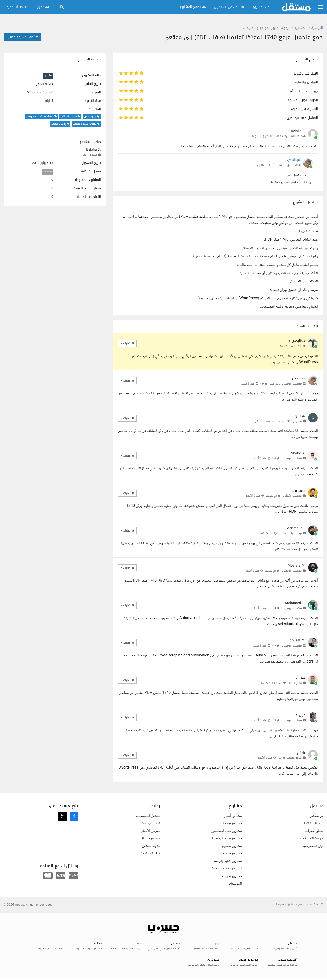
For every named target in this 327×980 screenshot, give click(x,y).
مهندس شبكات (292, 496)
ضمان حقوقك (314, 831)
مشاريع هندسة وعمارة (227, 839)
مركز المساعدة (150, 854)
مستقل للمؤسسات (148, 816)
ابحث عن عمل (151, 823)
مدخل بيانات (294, 758)
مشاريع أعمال (232, 816)
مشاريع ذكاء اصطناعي (226, 831)
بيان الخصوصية (313, 846)
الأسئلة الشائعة (314, 823)
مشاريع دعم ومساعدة (227, 869)
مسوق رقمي (89, 155)
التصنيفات (235, 884)
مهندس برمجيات (292, 458)
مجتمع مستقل (150, 839)
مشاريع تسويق (232, 854)
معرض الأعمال (150, 831)
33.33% (47, 172)
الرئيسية (317, 28)
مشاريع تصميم (232, 846)
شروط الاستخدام (312, 839)
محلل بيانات (295, 683)
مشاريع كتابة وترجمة (228, 861)
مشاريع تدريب (232, 876)
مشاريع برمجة (232, 823)
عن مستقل (316, 816)
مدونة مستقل (151, 846)
